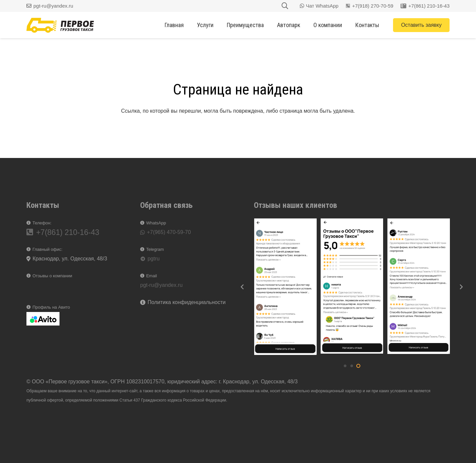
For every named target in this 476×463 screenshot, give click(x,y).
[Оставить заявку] (421, 25)
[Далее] (461, 287)
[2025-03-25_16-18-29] (419, 287)
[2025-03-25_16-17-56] (352, 287)
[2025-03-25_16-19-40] (285, 287)
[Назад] (243, 287)
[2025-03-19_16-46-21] (43, 319)
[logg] (60, 25)
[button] (345, 366)
